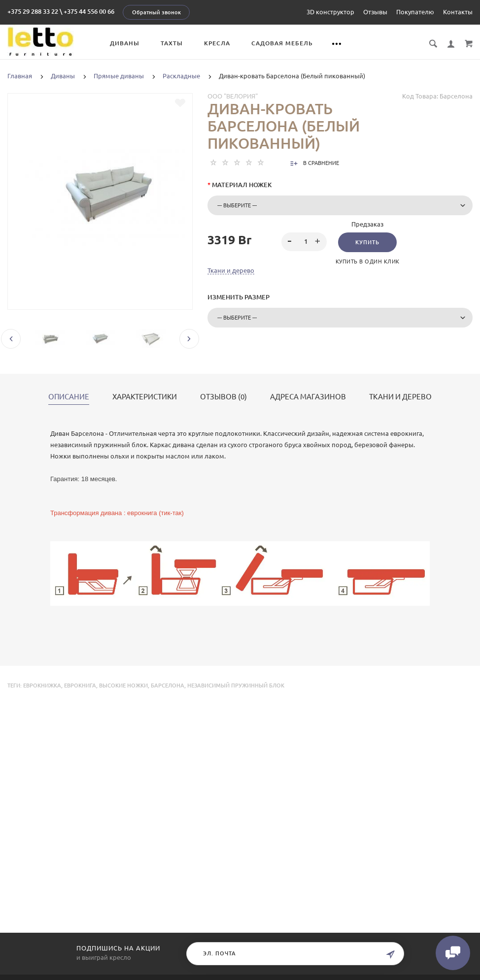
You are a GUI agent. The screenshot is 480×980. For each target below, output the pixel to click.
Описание (69, 397)
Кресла (217, 43)
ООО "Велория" (233, 96)
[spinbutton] (304, 242)
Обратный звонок (156, 12)
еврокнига (80, 686)
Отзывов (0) (223, 397)
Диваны (125, 43)
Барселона (168, 686)
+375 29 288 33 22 (33, 11)
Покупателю (415, 12)
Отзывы (375, 12)
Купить (367, 242)
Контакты (458, 12)
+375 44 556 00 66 (89, 11)
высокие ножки (123, 686)
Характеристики (145, 397)
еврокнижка (42, 686)
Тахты (172, 43)
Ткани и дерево (231, 270)
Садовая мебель (282, 43)
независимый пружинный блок (236, 686)
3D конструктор (330, 12)
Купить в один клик (368, 261)
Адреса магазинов (308, 397)
